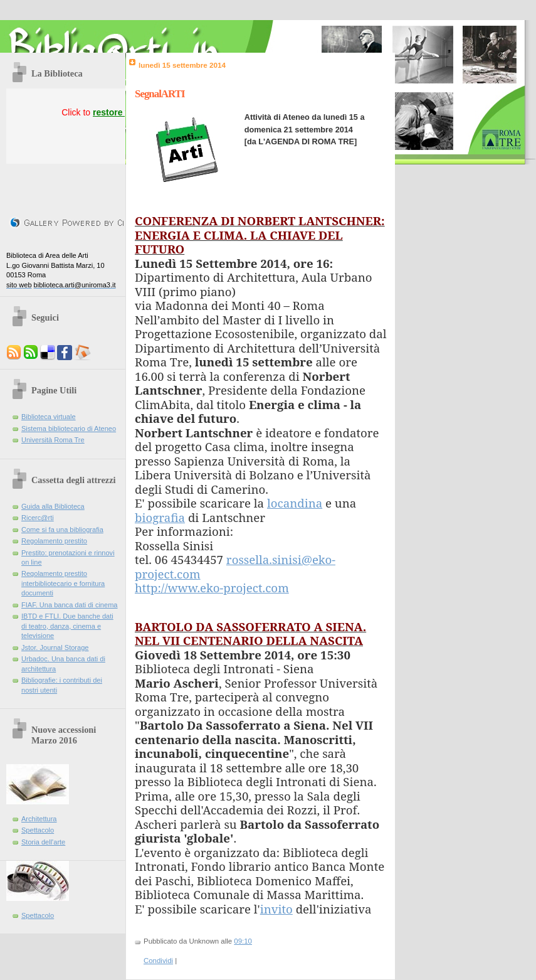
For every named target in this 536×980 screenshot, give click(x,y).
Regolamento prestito (54, 541)
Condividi (158, 961)
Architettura (39, 819)
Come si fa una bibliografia (62, 530)
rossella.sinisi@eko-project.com (235, 567)
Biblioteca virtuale (49, 417)
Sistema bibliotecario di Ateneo (69, 429)
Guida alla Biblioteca (53, 506)
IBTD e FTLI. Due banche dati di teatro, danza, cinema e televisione (67, 626)
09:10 (243, 941)
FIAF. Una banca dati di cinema (70, 605)
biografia (160, 517)
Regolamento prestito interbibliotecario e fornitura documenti (63, 583)
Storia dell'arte (43, 842)
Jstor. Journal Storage (55, 647)
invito (276, 909)
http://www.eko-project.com (212, 588)
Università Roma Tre (53, 440)
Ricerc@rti (38, 518)
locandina (295, 503)
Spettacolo (38, 830)
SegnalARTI (160, 94)
